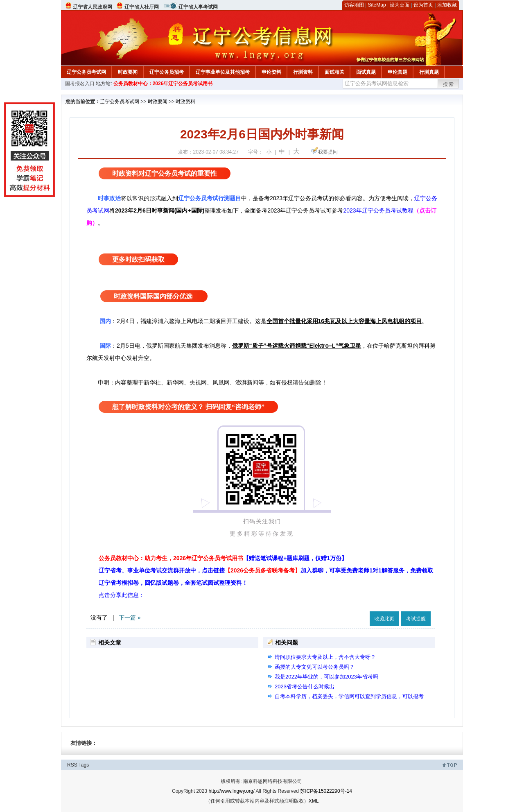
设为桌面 (400, 5)
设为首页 (423, 5)
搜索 (449, 84)
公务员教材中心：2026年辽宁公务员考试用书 (163, 84)
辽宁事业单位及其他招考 (223, 72)
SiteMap (377, 5)
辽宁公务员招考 (167, 72)
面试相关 (334, 72)
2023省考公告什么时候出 (305, 686)
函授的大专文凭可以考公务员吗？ (315, 667)
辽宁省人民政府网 (93, 7)
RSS (72, 765)
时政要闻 (128, 72)
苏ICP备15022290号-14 (326, 791)
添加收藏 (447, 5)
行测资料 (303, 72)
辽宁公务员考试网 (86, 72)
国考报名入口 (80, 84)
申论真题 (398, 72)
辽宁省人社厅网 (142, 7)
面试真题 (366, 72)
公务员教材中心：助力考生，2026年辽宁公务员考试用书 (223, 558)
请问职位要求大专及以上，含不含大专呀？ (325, 657)
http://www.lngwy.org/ (232, 791)
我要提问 (328, 152)
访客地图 (354, 5)
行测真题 (429, 72)
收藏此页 (384, 619)
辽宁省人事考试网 (198, 7)
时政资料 (185, 102)
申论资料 (271, 72)
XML (314, 801)
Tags (84, 765)
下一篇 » (130, 617)
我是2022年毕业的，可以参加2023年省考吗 (326, 677)
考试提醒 (416, 619)
